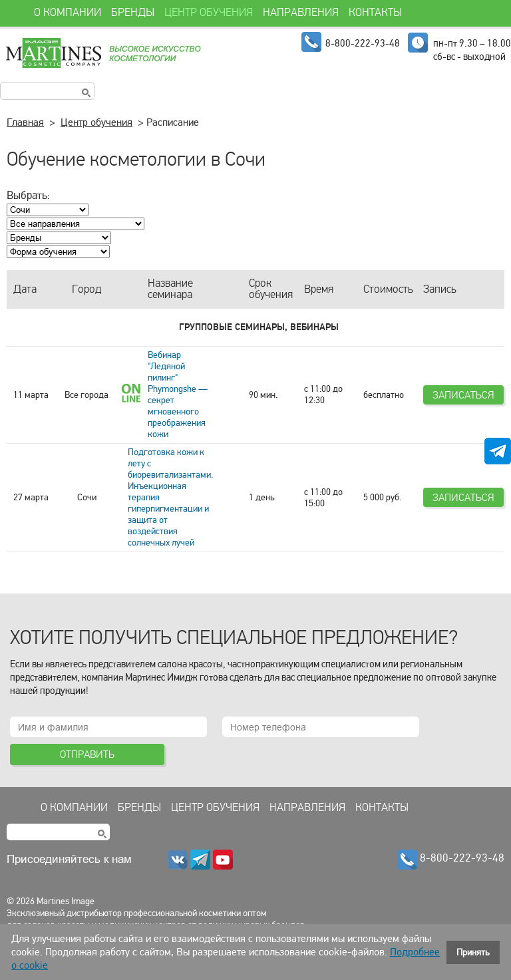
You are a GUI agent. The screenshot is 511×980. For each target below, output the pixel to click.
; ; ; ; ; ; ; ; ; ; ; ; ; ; (59, 238)
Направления (307, 808)
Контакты (382, 808)
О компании (74, 808)
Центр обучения (96, 122)
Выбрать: (28, 195)
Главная (25, 122)
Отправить (87, 754)
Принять (473, 952)
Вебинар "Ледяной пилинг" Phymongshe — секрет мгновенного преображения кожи (178, 395)
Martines (102, 53)
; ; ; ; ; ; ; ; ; (76, 224)
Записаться (463, 395)
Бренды (139, 808)
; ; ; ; (58, 252)
